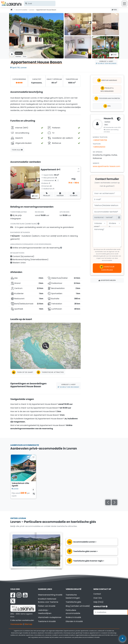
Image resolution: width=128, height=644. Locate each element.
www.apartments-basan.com (106, 166)
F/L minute (74, 194)
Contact (97, 594)
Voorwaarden (17, 624)
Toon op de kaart (23, 372)
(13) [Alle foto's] (114, 55)
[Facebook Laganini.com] (13, 595)
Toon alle (17, 150)
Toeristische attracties (50, 372)
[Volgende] (114, 502)
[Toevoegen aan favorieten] (107, 98)
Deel (114, 10)
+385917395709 (100, 140)
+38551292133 (99, 147)
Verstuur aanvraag (107, 80)
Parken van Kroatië (47, 606)
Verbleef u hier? (106, 62)
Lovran (32, 10)
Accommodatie (21, 10)
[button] (46, 346)
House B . (19, 53)
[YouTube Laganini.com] (25, 595)
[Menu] (124, 4)
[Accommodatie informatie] (33, 489)
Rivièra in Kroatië (73, 617)
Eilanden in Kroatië (74, 621)
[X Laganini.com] (13, 601)
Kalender (60, 194)
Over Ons (98, 598)
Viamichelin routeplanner (50, 617)
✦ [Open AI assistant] (122, 638)
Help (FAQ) (98, 602)
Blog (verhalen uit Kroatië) (78, 606)
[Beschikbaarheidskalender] (34, 493)
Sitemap (28, 624)
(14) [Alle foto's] (35, 196)
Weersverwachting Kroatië (50, 595)
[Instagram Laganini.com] (19, 595)
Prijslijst (47, 194)
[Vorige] (108, 502)
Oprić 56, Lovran (19, 68)
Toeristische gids (73, 602)
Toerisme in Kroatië (47, 621)
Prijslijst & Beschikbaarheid (107, 89)
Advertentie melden (107, 280)
